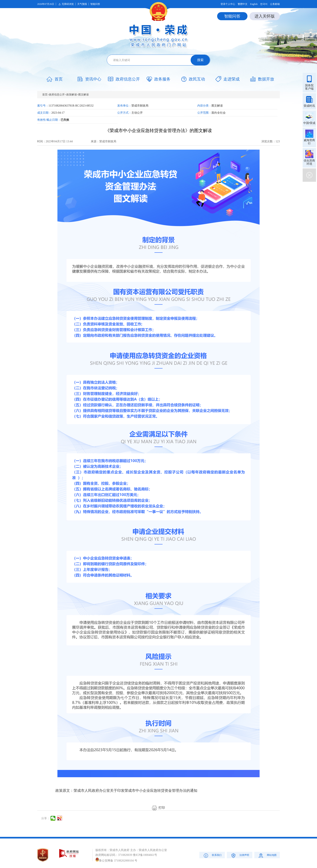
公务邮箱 (275, 4)
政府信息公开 (57, 95)
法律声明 (240, 855)
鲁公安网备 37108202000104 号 (116, 861)
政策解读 (72, 95)
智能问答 (95, 4)
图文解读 (83, 95)
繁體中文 (243, 4)
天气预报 (82, 4)
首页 (45, 95)
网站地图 (267, 855)
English (254, 4)
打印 (158, 808)
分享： (45, 818)
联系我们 (212, 855)
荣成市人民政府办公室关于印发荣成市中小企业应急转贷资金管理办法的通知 (135, 791)
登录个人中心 (228, 4)
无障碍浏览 (66, 4)
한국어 (264, 4)
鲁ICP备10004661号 (145, 855)
